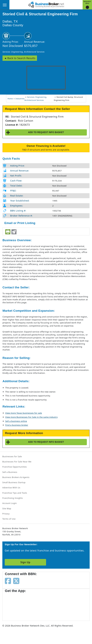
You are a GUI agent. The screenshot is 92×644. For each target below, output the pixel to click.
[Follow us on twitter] (16, 581)
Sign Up (25, 562)
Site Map (7, 508)
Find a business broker (17, 425)
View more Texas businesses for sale (24, 413)
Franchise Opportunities (15, 467)
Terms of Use (9, 519)
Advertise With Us (11, 488)
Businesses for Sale (12, 456)
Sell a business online (16, 421)
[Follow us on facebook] (8, 581)
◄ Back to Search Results (20, 58)
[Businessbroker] (46, 4)
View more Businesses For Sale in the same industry (32, 417)
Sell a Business (10, 472)
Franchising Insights (13, 498)
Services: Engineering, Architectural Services (24, 52)
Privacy (6, 514)
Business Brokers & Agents (16, 477)
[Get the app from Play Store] (41, 605)
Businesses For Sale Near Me (17, 462)
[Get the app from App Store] (16, 605)
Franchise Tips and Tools (15, 493)
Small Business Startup (14, 482)
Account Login (10, 503)
